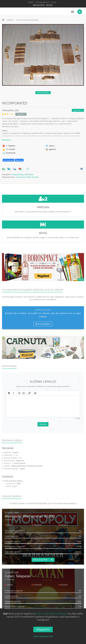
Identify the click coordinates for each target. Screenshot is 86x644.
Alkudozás (29, 174)
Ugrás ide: (78, 110)
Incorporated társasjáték (27, 20)
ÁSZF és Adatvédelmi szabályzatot (52, 614)
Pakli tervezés (33, 177)
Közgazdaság (18, 174)
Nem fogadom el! (43, 636)
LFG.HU (54, 2)
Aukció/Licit (21, 177)
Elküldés (43, 404)
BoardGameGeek (42, 2)
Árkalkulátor (39, 5)
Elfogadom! (43, 629)
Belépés (49, 5)
